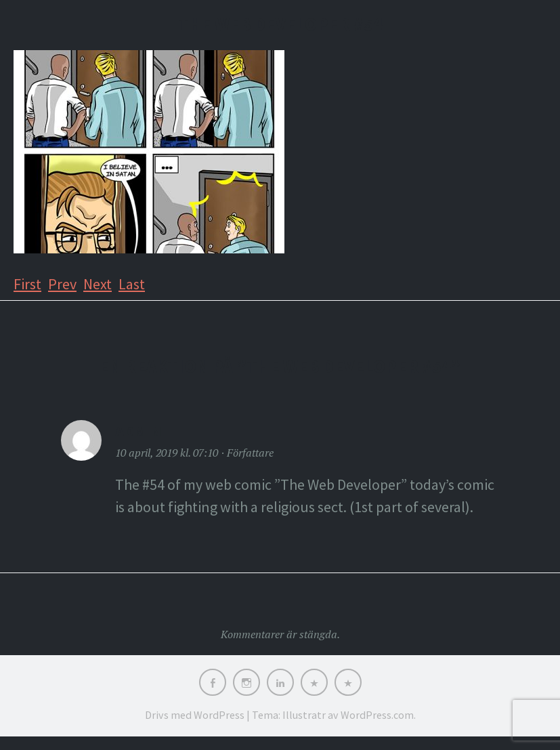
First (27, 284)
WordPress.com (377, 715)
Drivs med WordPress (195, 715)
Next (98, 284)
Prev (62, 284)
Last (132, 284)
